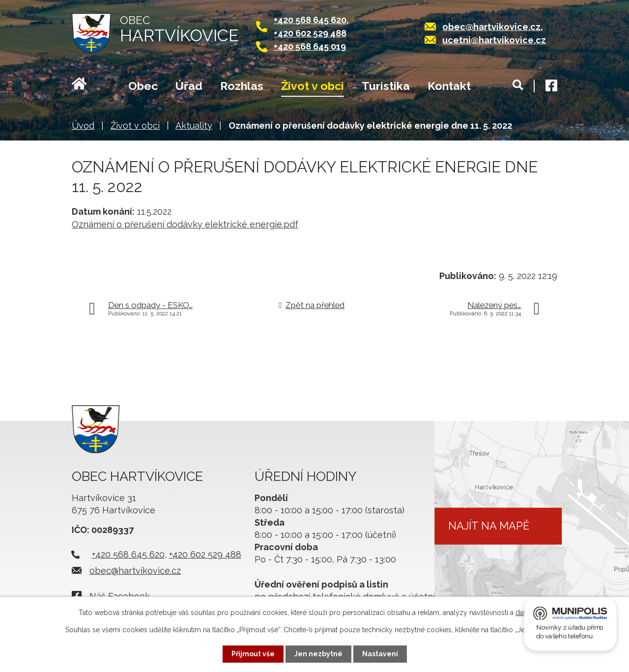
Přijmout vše (253, 654)
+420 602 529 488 (310, 33)
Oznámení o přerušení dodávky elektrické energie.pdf (185, 224)
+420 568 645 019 (310, 46)
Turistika (386, 86)
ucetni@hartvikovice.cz (494, 40)
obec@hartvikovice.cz (491, 27)
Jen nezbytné (318, 654)
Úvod (91, 87)
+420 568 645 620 (310, 20)
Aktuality (194, 126)
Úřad (189, 86)
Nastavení (380, 654)
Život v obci (313, 86)
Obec (143, 86)
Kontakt (449, 86)
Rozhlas (242, 86)
